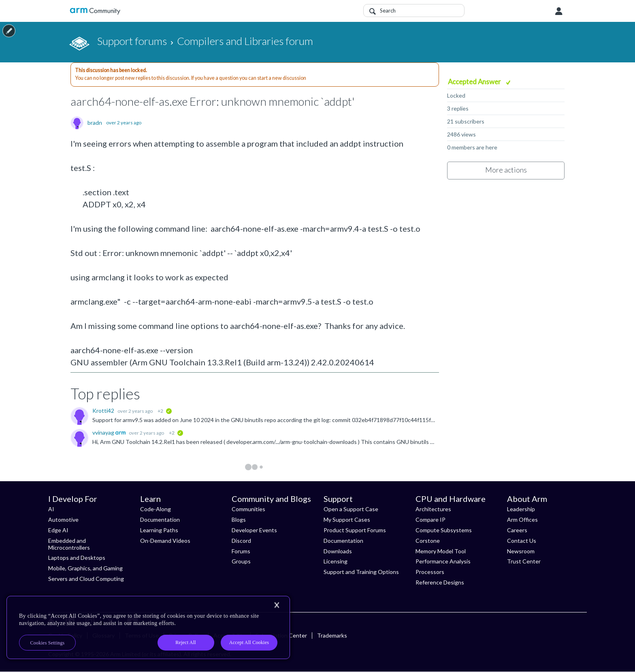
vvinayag (104, 432)
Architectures (433, 509)
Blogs (239, 519)
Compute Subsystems (444, 530)
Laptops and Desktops (77, 558)
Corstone (428, 541)
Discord (241, 541)
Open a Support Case (351, 509)
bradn (95, 123)
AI (51, 509)
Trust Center (524, 561)
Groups (241, 561)
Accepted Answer (475, 82)
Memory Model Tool (441, 551)
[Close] (277, 605)
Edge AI (58, 530)
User (559, 11)
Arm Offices (522, 519)
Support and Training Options (361, 572)
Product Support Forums (355, 530)
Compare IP (430, 519)
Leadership (521, 509)
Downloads (338, 551)
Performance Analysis (443, 561)
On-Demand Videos (165, 541)
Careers (517, 530)
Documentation (160, 519)
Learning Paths (159, 530)
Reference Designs (440, 582)
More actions (506, 170)
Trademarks (332, 635)
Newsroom (521, 551)
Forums (241, 551)
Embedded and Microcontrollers (69, 544)
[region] (148, 627)
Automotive (63, 519)
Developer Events (254, 530)
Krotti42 (104, 411)
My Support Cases (347, 519)
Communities (248, 509)
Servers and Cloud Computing (86, 579)
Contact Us (522, 541)
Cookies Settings (48, 643)
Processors (430, 572)
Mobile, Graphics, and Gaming (85, 568)
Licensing (336, 561)
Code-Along (156, 509)
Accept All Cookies (249, 642)
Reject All (186, 642)
